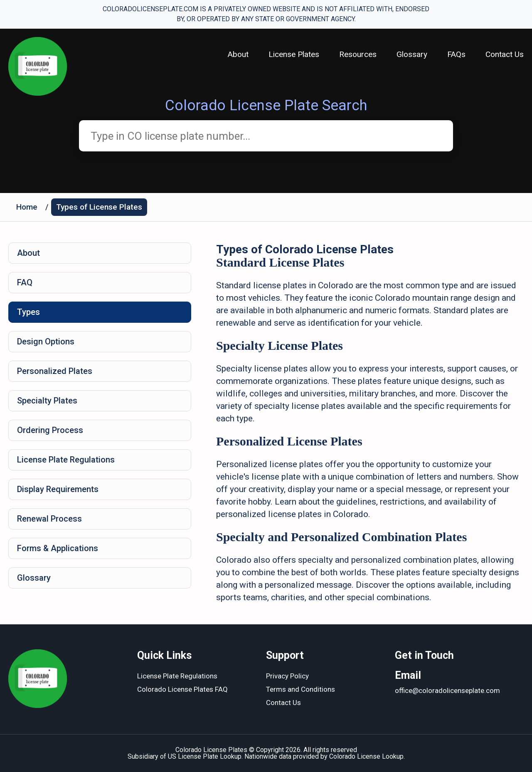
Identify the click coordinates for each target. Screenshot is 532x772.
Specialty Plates (47, 401)
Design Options (46, 341)
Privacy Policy (287, 676)
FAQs (456, 54)
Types (28, 312)
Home (27, 207)
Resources (358, 54)
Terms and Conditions (300, 689)
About (238, 54)
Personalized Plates (55, 371)
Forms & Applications (58, 548)
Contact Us (505, 54)
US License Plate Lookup (205, 756)
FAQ (25, 282)
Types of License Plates (99, 207)
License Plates (294, 54)
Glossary (412, 54)
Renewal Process (49, 519)
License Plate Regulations (66, 460)
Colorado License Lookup (366, 756)
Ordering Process (50, 430)
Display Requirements (58, 489)
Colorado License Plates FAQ (182, 689)
